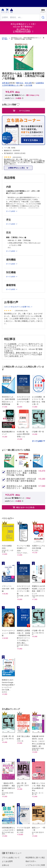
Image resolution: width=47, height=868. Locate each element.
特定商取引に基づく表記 (35, 858)
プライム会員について (11, 858)
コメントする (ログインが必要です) (17, 307)
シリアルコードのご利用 (35, 865)
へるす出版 (28, 85)
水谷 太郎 (28, 83)
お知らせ (6, 865)
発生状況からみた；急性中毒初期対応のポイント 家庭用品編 (22, 487)
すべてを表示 (38, 441)
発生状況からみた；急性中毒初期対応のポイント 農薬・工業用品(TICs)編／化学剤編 (22, 473)
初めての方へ (31, 861)
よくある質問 (7, 861)
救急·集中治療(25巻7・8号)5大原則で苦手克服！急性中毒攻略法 (21, 480)
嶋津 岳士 (20, 83)
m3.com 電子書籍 (5, 38)
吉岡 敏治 (6, 83)
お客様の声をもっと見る (17, 168)
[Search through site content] (20, 17)
